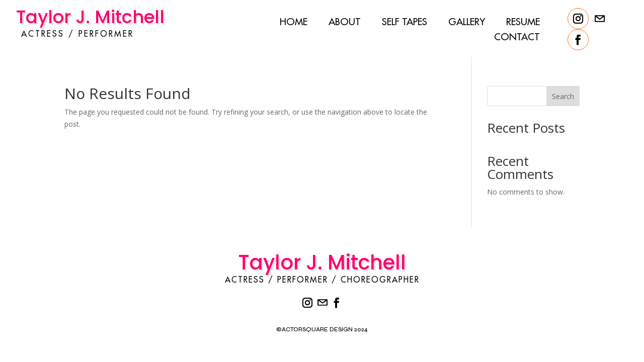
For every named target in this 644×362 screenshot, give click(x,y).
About (345, 23)
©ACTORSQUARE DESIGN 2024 (322, 329)
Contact (517, 38)
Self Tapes (405, 23)
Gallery (467, 23)
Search (555, 96)
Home (294, 23)
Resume (523, 23)
